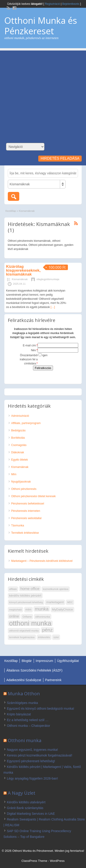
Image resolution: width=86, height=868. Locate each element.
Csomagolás (19, 445)
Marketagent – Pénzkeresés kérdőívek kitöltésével (42, 561)
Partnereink (53, 680)
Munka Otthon (24, 694)
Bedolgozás (18, 430)
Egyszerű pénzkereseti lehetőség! (31, 761)
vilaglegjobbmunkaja (48, 279)
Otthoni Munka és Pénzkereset (41, 26)
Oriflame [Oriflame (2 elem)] (27, 617)
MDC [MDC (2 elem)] (70, 602)
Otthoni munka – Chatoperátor (28, 726)
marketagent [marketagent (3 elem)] (55, 602)
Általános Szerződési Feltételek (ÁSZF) (34, 670)
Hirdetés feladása (60, 158)
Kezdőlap (11, 211)
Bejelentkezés (71, 4)
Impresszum (44, 661)
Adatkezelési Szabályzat (24, 680)
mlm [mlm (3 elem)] (28, 609)
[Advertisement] (43, 93)
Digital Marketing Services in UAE (31, 814)
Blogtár (27, 661)
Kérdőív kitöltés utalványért (26, 802)
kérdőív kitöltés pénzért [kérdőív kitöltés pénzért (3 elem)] (25, 596)
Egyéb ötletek (20, 460)
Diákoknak (18, 452)
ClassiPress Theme (34, 861)
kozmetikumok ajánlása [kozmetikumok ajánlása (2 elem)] (56, 589)
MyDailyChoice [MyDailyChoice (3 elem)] (62, 609)
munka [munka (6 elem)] (42, 609)
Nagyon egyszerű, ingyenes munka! (32, 750)
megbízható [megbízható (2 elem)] (16, 610)
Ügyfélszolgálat (68, 661)
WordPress (57, 861)
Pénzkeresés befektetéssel (28, 504)
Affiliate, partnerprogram (26, 423)
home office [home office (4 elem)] (30, 589)
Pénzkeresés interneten (26, 511)
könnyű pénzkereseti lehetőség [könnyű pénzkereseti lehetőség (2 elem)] (26, 602)
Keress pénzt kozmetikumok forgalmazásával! (40, 755)
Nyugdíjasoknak (21, 482)
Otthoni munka (25, 740)
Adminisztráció (20, 416)
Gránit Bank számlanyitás (25, 808)
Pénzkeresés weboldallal (26, 518)
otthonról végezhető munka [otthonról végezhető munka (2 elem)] (24, 631)
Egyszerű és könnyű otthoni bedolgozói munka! (40, 709)
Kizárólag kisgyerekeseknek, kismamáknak (23, 270)
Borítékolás (18, 438)
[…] (53, 307)
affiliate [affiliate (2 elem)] (13, 589)
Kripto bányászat (19, 714)
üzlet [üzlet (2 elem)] (56, 637)
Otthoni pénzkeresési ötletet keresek (33, 496)
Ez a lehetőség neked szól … (28, 720)
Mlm (14, 474)
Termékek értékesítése (25, 533)
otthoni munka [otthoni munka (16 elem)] (30, 623)
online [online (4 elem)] (14, 616)
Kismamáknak (20, 279)
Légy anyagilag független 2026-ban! (32, 778)
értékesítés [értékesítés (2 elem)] (44, 637)
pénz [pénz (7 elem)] (47, 630)
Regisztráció (53, 4)
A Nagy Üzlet (22, 793)
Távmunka (18, 526)
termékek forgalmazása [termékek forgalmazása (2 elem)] (22, 637)
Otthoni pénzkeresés (24, 489)
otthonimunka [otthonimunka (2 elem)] (43, 617)
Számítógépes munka (22, 703)
